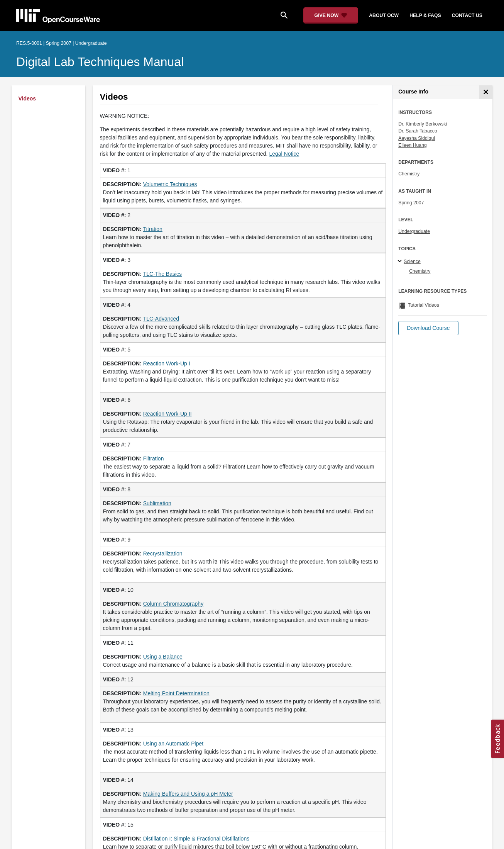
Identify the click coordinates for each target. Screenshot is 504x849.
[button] (428, 328)
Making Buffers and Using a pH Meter (188, 794)
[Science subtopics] (401, 261)
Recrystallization (163, 554)
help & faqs (425, 15)
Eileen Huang (413, 145)
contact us (467, 15)
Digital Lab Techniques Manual (100, 62)
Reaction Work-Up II (167, 414)
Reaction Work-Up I (167, 363)
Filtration (154, 458)
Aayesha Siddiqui (417, 138)
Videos (27, 98)
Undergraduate (414, 231)
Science (412, 261)
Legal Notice (284, 154)
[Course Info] (486, 92)
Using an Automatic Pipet (173, 744)
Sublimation (157, 503)
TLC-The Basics (162, 274)
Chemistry (409, 174)
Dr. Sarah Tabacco (418, 131)
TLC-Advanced (161, 319)
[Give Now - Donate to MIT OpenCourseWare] (331, 15)
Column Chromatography (173, 604)
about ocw (384, 15)
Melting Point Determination (176, 693)
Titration (153, 229)
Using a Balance (163, 657)
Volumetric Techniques (170, 184)
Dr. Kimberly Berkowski (423, 124)
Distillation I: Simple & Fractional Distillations (196, 839)
